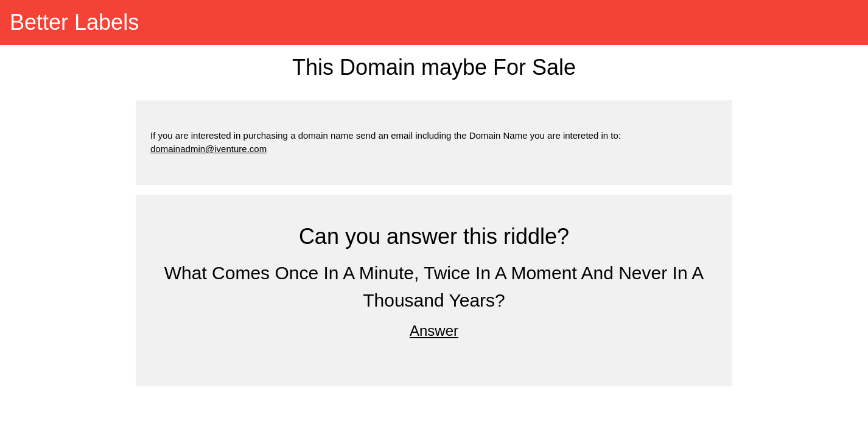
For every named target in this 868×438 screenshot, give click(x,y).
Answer (434, 331)
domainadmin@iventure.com (208, 149)
